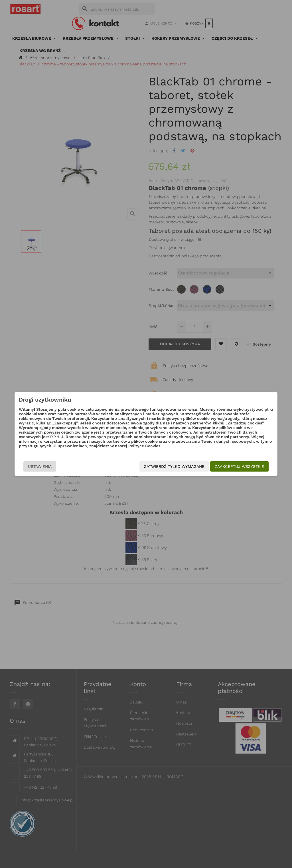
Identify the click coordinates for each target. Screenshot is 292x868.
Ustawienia (32, 466)
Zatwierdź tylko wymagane (182, 466)
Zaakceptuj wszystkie (247, 466)
